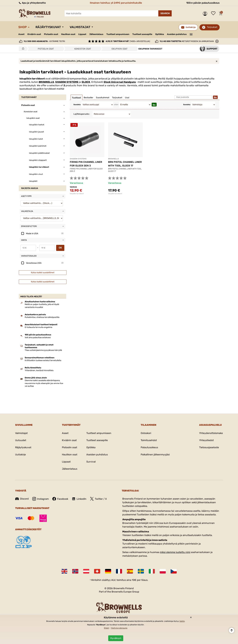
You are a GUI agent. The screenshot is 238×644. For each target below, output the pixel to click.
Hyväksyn (116, 638)
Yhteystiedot (206, 440)
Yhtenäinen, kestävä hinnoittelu (39, 370)
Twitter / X (98, 499)
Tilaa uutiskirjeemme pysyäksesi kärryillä (43, 350)
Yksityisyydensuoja (119, 628)
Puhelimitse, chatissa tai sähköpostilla (42, 317)
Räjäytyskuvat (48, 27)
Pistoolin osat (51, 34)
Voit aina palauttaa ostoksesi (38, 337)
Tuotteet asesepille (142, 34)
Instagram (41, 499)
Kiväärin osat (34, 34)
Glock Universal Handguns (120, 82)
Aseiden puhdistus (177, 34)
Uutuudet (21, 440)
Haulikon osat (68, 34)
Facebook (60, 499)
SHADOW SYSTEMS (67, 82)
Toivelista (214, 14)
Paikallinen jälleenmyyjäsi (155, 455)
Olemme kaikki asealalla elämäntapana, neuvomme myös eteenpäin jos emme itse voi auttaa (44, 383)
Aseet (21, 34)
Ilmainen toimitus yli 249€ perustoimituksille (116, 3)
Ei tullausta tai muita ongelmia (38, 327)
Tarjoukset (212, 27)
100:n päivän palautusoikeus (203, 3)
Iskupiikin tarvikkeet (77, 194)
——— (191, 34)
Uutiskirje (20, 455)
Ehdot (106, 628)
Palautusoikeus (149, 447)
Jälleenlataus (96, 34)
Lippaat (82, 34)
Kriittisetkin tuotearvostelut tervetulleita (43, 360)
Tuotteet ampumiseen (118, 34)
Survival (91, 462)
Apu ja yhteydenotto (32, 3)
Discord (22, 499)
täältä (182, 621)
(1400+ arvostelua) (128, 41)
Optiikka (160, 34)
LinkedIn (79, 499)
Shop (23, 27)
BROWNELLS (46, 82)
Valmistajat (80, 27)
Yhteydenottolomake (211, 433)
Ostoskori (146, 433)
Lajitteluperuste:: (82, 114)
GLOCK (86, 82)
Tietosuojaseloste (209, 447)
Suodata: (77, 105)
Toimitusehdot (149, 440)
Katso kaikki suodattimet (43, 273)
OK (60, 248)
